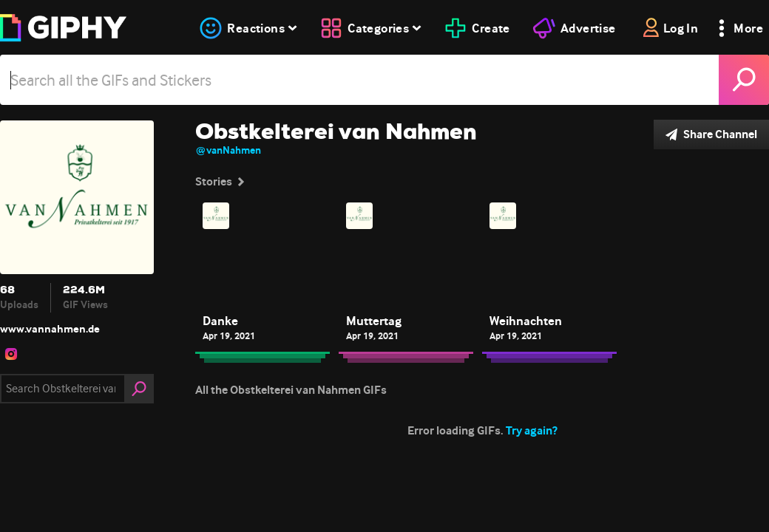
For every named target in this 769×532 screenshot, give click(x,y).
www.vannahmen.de (50, 329)
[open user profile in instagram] (11, 354)
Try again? (532, 430)
